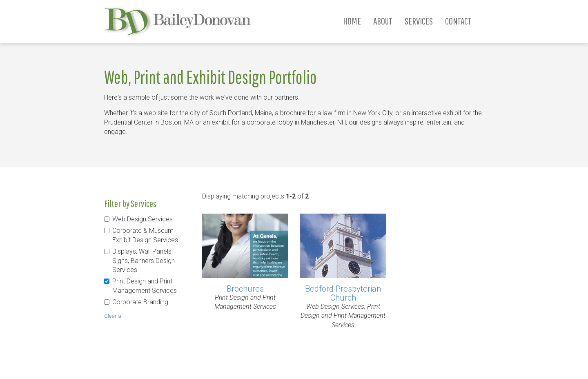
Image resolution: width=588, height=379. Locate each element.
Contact (458, 21)
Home (352, 21)
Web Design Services (143, 219)
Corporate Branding (140, 302)
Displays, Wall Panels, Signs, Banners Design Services (144, 261)
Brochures (245, 289)
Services (419, 21)
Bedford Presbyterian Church (343, 293)
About (383, 21)
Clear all (114, 316)
